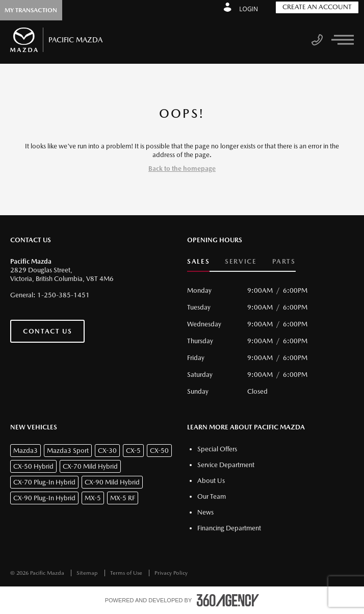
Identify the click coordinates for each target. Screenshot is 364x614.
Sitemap (88, 573)
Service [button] (241, 261)
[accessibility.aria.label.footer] (228, 600)
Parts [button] (284, 261)
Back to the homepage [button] (182, 169)
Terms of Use (127, 573)
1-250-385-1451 (63, 295)
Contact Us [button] (47, 331)
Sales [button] (198, 261)
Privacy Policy (171, 573)
